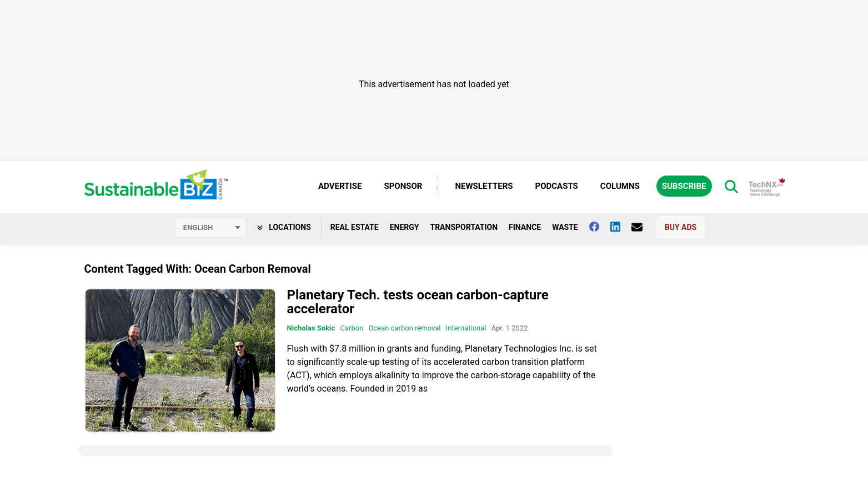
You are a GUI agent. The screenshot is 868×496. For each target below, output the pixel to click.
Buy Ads (681, 227)
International (466, 328)
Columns (620, 186)
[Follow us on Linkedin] (621, 227)
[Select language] (210, 228)
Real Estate (355, 227)
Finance (525, 227)
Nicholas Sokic (311, 328)
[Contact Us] (643, 227)
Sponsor (403, 186)
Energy (405, 227)
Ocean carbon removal (405, 328)
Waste (565, 227)
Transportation (464, 227)
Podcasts (557, 186)
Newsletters (484, 186)
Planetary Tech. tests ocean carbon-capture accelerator (418, 302)
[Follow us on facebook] (600, 227)
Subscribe (684, 186)
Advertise (340, 186)
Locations (284, 227)
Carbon (352, 328)
